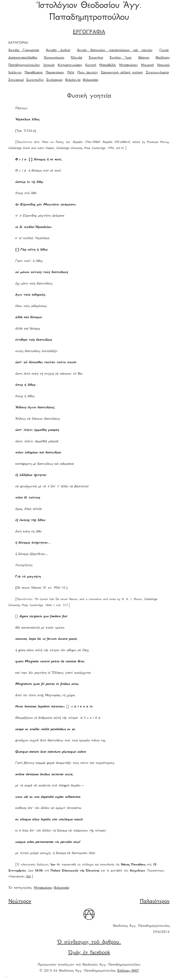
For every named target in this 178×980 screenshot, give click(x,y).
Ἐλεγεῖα (76, 58)
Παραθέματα (33, 73)
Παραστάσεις (55, 73)
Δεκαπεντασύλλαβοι (23, 58)
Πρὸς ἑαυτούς (88, 73)
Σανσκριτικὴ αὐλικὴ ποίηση (122, 73)
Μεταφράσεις (128, 65)
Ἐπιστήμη (96, 58)
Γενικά (164, 50)
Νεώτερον (20, 902)
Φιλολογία (73, 80)
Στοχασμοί (16, 80)
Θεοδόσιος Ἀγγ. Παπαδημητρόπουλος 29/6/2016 (141, 929)
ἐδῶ (28, 877)
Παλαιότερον (155, 902)
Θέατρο (144, 58)
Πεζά (71, 73)
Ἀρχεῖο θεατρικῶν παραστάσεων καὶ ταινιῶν (115, 50)
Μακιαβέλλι (108, 65)
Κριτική (91, 65)
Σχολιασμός (54, 80)
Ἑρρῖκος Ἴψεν (121, 58)
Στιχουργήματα (157, 73)
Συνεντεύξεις (35, 80)
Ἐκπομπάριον (54, 58)
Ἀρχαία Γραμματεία (24, 50)
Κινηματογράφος (70, 65)
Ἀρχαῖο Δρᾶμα (58, 50)
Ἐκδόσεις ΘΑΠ (128, 971)
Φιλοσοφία (90, 80)
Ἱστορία (49, 65)
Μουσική (147, 65)
